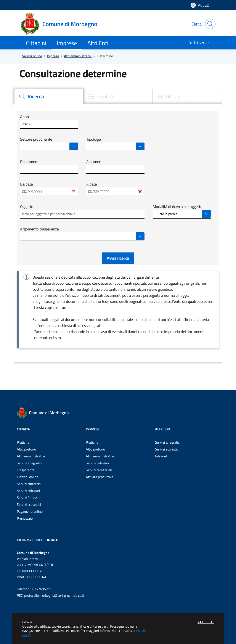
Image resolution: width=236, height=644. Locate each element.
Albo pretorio (26, 449)
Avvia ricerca (118, 258)
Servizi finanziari (29, 498)
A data (92, 184)
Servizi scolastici (29, 504)
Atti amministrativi (31, 456)
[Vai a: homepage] (62, 24)
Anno (25, 117)
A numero (94, 162)
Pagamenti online (30, 511)
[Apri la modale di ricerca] (210, 24)
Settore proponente (36, 139)
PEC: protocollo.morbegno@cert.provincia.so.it (51, 595)
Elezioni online (28, 477)
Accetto (206, 622)
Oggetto (27, 207)
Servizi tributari (28, 491)
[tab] (49, 97)
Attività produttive (100, 477)
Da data (26, 184)
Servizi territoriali (99, 470)
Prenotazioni (26, 518)
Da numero (29, 162)
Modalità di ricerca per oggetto (178, 207)
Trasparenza (26, 470)
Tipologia (94, 139)
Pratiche (23, 442)
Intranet (161, 456)
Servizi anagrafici (30, 463)
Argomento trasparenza (39, 229)
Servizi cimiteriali (30, 484)
